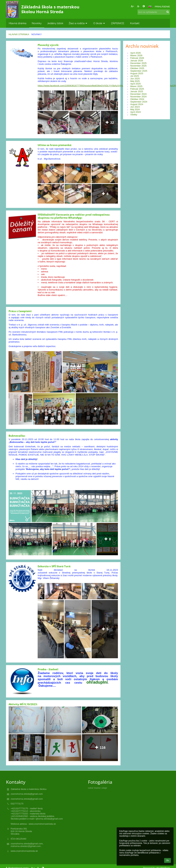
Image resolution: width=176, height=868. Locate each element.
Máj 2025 (135, 81)
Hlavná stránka (19, 34)
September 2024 (139, 102)
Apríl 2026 (136, 53)
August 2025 (137, 73)
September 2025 (139, 71)
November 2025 (138, 66)
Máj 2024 (135, 109)
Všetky (134, 115)
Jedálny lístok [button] (55, 23)
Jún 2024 (135, 107)
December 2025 (138, 63)
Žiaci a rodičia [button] (78, 23)
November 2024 (138, 97)
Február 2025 (137, 89)
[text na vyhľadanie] (154, 12)
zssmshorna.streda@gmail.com (27, 794)
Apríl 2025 (136, 84)
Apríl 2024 (136, 112)
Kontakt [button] (135, 23)
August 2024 (137, 104)
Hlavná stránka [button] (18, 23)
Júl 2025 (135, 76)
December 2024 (138, 94)
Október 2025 (137, 68)
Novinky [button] (37, 23)
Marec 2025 (136, 86)
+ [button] (133, 6)
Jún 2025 (135, 79)
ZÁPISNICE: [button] (118, 23)
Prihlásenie (162, 7)
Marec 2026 (136, 55)
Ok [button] (167, 860)
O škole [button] (99, 23)
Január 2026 (137, 61)
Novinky (37, 34)
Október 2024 (137, 99)
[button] (150, 7)
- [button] (138, 6)
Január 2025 (137, 91)
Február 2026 (137, 58)
